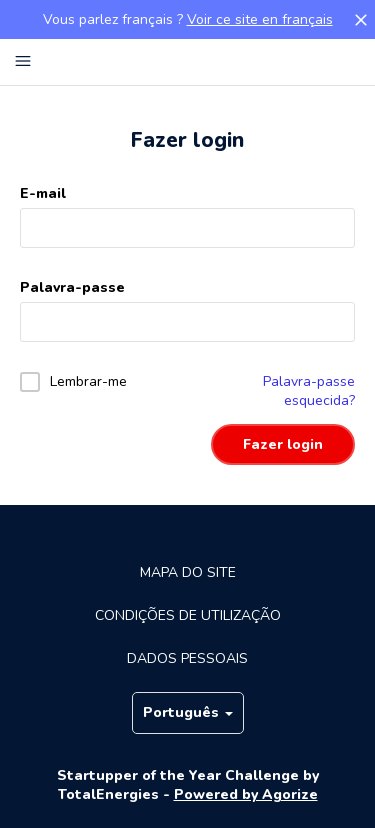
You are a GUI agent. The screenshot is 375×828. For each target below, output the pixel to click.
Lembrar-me (88, 381)
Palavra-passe (72, 287)
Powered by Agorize (246, 794)
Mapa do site (188, 572)
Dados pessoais (187, 658)
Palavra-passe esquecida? (309, 391)
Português (188, 712)
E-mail (43, 193)
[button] (361, 20)
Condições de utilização (188, 615)
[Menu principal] (23, 62)
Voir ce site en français (260, 19)
